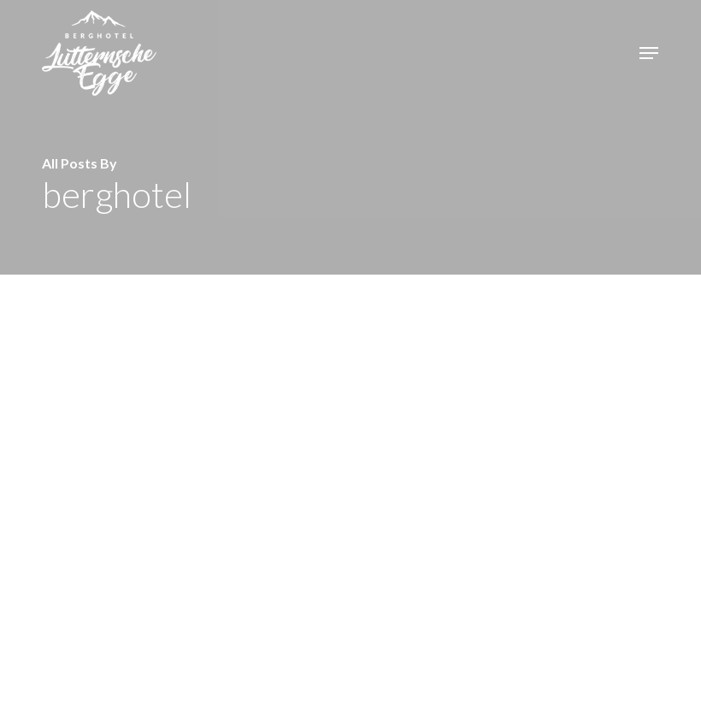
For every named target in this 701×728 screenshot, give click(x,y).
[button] (649, 53)
